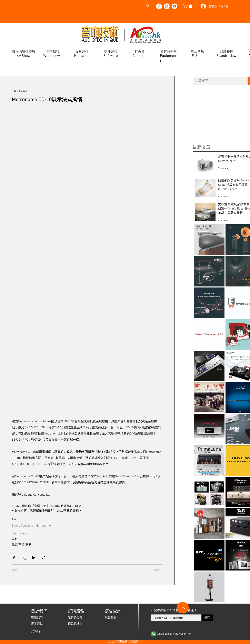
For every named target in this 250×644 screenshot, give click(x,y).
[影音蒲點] (37, 624)
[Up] (183, 608)
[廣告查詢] (113, 611)
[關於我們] (39, 611)
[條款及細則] (75, 624)
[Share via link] (44, 558)
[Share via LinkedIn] (34, 558)
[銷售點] (36, 631)
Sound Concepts (22, 526)
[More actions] (160, 91)
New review (19, 534)
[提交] (207, 618)
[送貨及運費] (75, 618)
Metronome (43, 526)
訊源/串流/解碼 (22, 545)
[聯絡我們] (37, 618)
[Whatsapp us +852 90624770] (182, 634)
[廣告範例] (111, 618)
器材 (15, 539)
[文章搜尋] (217, 81)
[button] (188, 6)
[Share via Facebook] (14, 558)
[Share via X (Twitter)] (24, 558)
